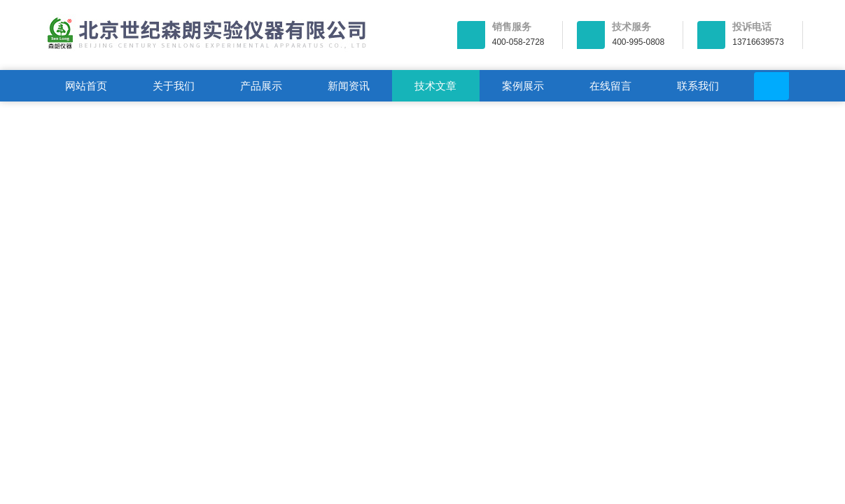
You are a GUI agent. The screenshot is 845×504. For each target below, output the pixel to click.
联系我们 (698, 86)
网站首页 (86, 86)
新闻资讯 (349, 86)
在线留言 (610, 86)
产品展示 (261, 86)
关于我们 (174, 86)
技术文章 (435, 86)
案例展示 (523, 86)
